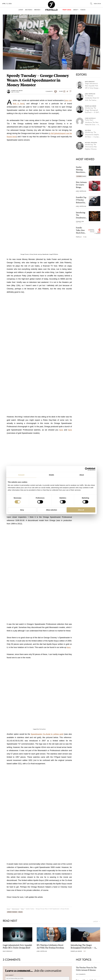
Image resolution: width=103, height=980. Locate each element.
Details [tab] (51, 475)
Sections (29, 10)
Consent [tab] (21, 475)
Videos (83, 10)
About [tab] (82, 475)
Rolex (20, 912)
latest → (97, 922)
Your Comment (10, 975)
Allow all (81, 510)
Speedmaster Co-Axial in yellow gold (47, 734)
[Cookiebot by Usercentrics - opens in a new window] (86, 469)
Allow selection (51, 510)
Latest (21, 10)
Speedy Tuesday (12, 912)
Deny (22, 510)
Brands (37, 10)
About (75, 10)
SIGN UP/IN (97, 4)
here (61, 430)
